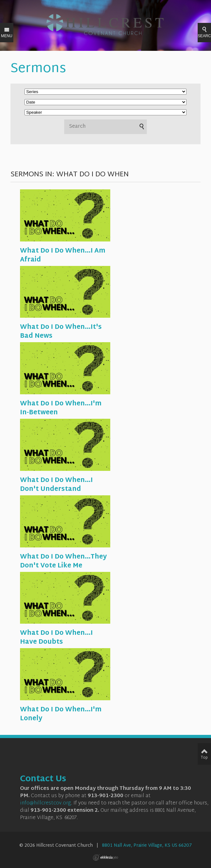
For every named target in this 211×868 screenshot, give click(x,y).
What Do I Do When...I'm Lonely (61, 714)
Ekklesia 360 (105, 858)
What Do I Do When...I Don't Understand (56, 485)
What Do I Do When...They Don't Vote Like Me (63, 561)
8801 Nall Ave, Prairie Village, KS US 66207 (147, 846)
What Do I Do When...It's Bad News (61, 332)
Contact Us (43, 779)
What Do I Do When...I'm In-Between (61, 408)
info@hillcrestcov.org (45, 803)
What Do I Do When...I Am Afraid (63, 255)
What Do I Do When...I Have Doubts (56, 638)
